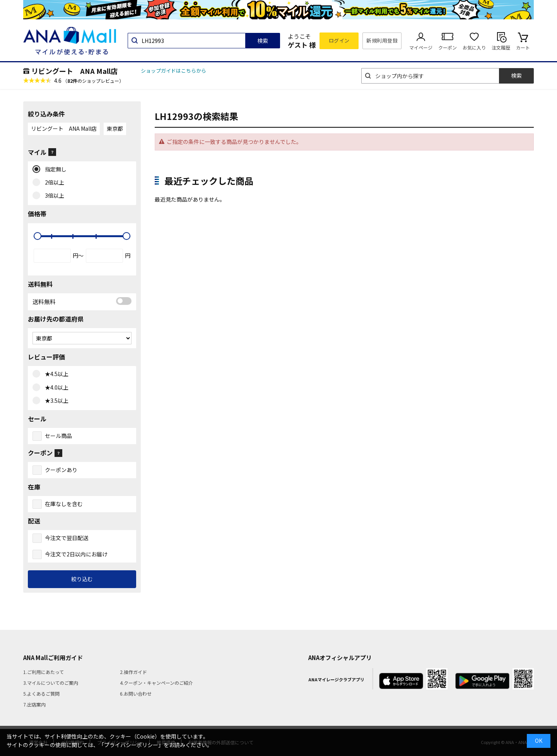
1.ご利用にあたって (44, 672)
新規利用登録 (382, 40)
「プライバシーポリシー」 (131, 745)
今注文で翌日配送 (67, 538)
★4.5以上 (55, 374)
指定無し (54, 169)
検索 (263, 41)
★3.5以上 (55, 401)
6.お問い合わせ (136, 694)
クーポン (448, 47)
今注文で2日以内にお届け (76, 554)
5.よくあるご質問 (41, 694)
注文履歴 (501, 47)
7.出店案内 (34, 704)
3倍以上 (53, 196)
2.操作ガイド (133, 672)
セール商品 (58, 436)
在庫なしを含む (64, 504)
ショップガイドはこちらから (173, 71)
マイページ (421, 47)
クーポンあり (61, 470)
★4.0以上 (55, 388)
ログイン (339, 40)
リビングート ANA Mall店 (74, 71)
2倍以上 (53, 183)
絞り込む (82, 579)
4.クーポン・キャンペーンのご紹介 (156, 683)
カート (523, 47)
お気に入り (474, 47)
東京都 (115, 128)
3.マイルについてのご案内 (51, 683)
